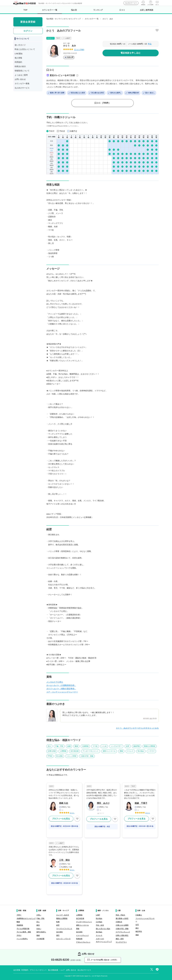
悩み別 (74, 10)
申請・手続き (120, 915)
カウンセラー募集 (22, 83)
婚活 (38, 925)
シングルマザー (116, 746)
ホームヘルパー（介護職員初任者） (61, 685)
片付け (19, 935)
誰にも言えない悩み (103, 929)
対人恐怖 (59, 756)
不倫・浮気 (59, 746)
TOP (25, 10)
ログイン (28, 31)
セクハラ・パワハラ (63, 939)
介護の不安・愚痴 (87, 756)
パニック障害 (72, 756)
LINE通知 (19, 54)
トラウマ (151, 751)
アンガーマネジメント (91, 751)
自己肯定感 (75, 751)
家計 (137, 928)
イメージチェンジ (82, 935)
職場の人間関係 (150, 746)
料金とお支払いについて (25, 49)
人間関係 (63, 751)
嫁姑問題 (137, 746)
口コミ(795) (79, 50)
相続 (137, 935)
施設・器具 (120, 939)
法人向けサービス (131, 3)
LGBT (98, 915)
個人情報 (18, 58)
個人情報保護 (53, 970)
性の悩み (141, 751)
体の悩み (99, 932)
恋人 (49, 746)
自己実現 (59, 932)
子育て (19, 915)
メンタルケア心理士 (55, 682)
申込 (150, 44)
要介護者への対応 (122, 918)
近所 (128, 746)
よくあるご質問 (21, 75)
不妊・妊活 (100, 925)
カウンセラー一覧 (50, 11)
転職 (58, 922)
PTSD (50, 756)
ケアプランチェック (123, 932)
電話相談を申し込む (131, 53)
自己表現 (79, 932)
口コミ (122, 10)
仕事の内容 (52, 751)
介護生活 (119, 922)
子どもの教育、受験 (24, 932)
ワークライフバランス (64, 929)
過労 (58, 935)
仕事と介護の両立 (122, 935)
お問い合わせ (20, 79)
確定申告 (139, 931)
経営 (58, 925)
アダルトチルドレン (83, 942)
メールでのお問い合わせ (103, 960)
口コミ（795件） (103, 103)
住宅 (137, 925)
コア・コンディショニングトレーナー (62, 692)
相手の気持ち (41, 932)
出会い (39, 929)
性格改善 (79, 939)
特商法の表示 (20, 66)
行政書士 (139, 915)
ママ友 (95, 746)
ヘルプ (62, 970)
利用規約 (18, 62)
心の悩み (99, 922)
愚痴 (121, 751)
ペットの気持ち (22, 939)
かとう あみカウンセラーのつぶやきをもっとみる (137, 728)
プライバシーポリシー (38, 970)
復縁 (38, 935)
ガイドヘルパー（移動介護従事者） (61, 689)
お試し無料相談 (147, 10)
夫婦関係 (85, 746)
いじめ (104, 746)
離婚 (76, 746)
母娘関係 (20, 925)
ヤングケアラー (121, 942)
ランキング (98, 10)
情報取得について (22, 71)
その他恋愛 (40, 939)
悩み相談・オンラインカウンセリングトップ (64, 19)
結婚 (69, 746)
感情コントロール (109, 751)
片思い (39, 915)
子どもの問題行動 (23, 929)
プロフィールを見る (61, 819)
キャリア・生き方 (63, 915)
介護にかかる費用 (122, 925)
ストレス (130, 751)
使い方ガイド (20, 45)
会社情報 (17, 970)
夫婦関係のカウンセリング (26, 918)
